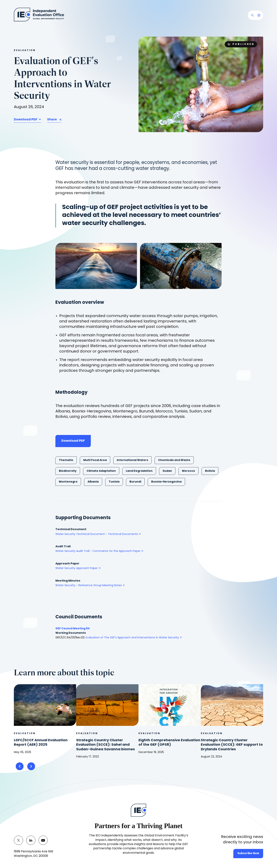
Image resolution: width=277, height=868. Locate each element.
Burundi (135, 482)
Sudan (167, 471)
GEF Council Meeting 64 (73, 629)
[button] (252, 15)
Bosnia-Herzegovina (166, 482)
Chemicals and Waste (174, 460)
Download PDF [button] (26, 120)
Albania (93, 482)
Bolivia (210, 471)
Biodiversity (68, 471)
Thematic (66, 460)
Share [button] (52, 120)
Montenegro (68, 482)
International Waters (132, 460)
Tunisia (114, 482)
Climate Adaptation (101, 471)
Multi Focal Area (95, 460)
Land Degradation (139, 471)
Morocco (189, 471)
